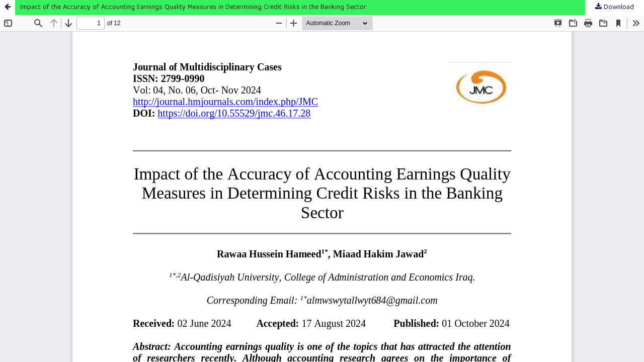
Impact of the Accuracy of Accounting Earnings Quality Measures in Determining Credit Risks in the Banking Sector (193, 8)
